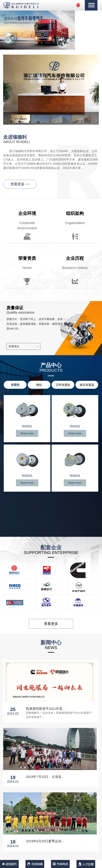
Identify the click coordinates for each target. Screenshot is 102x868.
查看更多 (20, 184)
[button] (97, 118)
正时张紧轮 (63, 385)
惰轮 (39, 385)
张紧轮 (15, 385)
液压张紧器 (87, 385)
